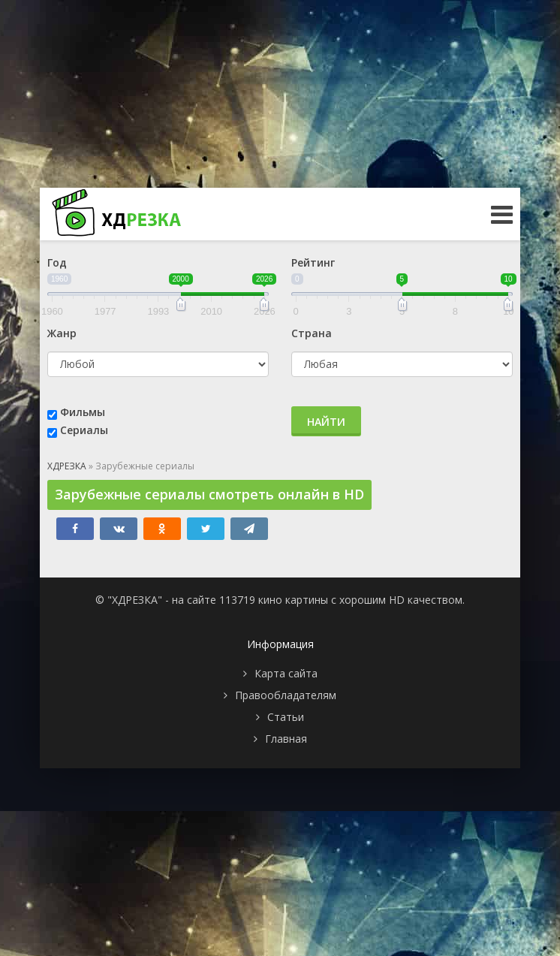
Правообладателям (286, 695)
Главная (286, 739)
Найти (326, 422)
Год (57, 262)
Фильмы (83, 412)
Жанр (62, 333)
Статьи (286, 717)
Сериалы (84, 430)
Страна (312, 333)
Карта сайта (286, 673)
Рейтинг (313, 262)
